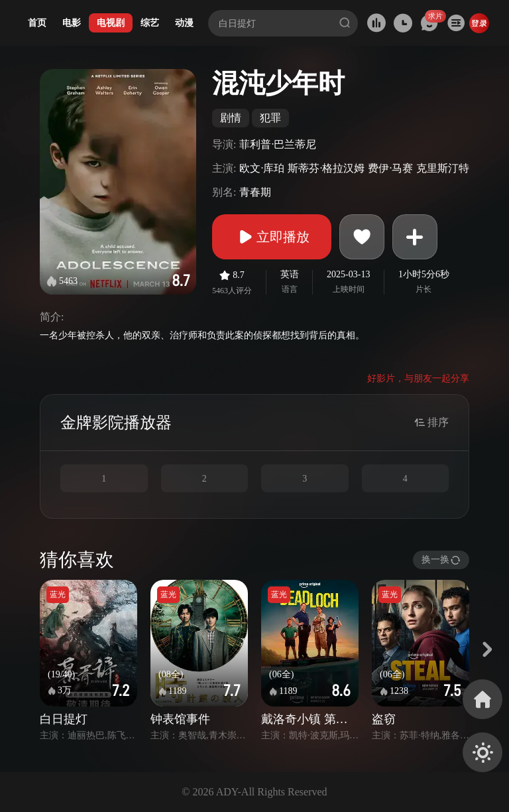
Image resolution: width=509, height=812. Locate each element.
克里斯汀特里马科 (459, 168)
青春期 (255, 192)
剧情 (231, 118)
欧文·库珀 (262, 168)
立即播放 (272, 237)
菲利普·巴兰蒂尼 (278, 144)
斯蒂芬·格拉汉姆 (326, 168)
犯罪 (270, 118)
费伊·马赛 (390, 168)
